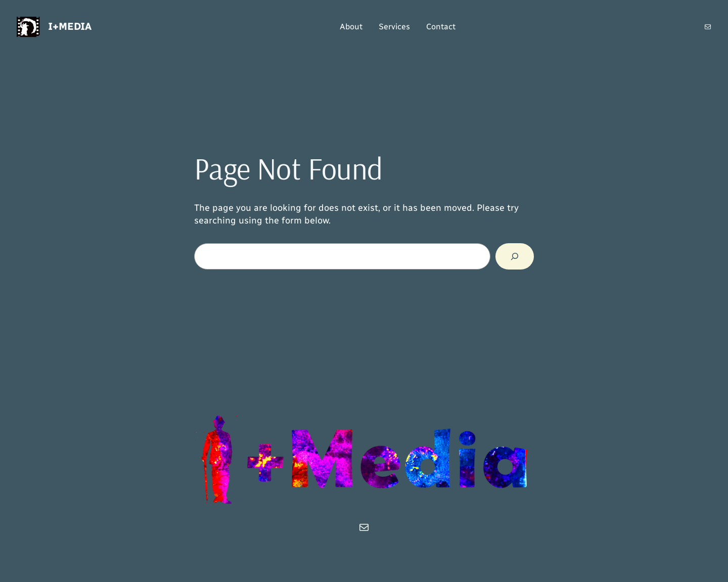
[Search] (515, 256)
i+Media (70, 26)
